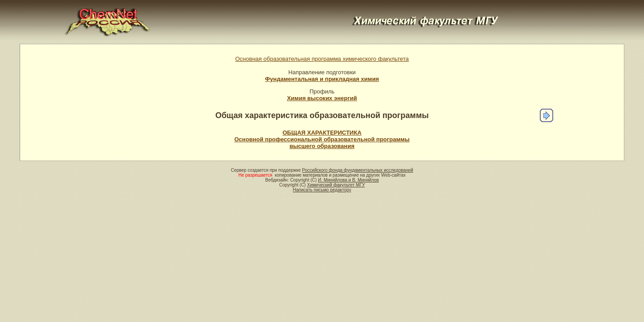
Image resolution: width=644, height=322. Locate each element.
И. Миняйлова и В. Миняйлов (348, 180)
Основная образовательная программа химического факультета (322, 59)
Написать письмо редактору (322, 190)
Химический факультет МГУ (336, 185)
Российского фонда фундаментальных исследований (357, 170)
